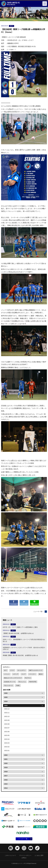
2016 (6, 780)
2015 (6, 784)
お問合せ (24, 858)
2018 (6, 772)
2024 (6, 701)
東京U (41, 674)
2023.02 (7, 747)
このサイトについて (10, 855)
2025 (6, 697)
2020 (6, 763)
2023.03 (7, 743)
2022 (6, 755)
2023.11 (7, 713)
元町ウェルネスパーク (36, 670)
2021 (6, 759)
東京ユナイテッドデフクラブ (13, 678)
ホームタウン (22, 670)
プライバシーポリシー (25, 855)
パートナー (32, 674)
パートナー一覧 (23, 839)
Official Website (10, 4)
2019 (6, 767)
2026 (6, 693)
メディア (16, 674)
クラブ (12, 670)
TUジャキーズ (8, 686)
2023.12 (7, 709)
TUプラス (28, 678)
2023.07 (7, 728)
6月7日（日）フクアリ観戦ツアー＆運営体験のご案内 (20, 627)
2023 (6, 706)
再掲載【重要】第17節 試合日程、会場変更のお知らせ (20, 655)
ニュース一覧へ (38, 612)
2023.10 (7, 716)
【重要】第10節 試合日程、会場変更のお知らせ (18, 633)
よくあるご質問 (39, 855)
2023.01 (7, 751)
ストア (24, 674)
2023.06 (7, 732)
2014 (6, 788)
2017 (6, 776)
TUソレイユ (22, 682)
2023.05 (7, 735)
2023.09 (7, 720)
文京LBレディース (10, 682)
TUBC (18, 686)
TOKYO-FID (33, 682)
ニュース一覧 (10, 8)
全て (6, 670)
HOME (3, 8)
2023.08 (7, 724)
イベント (7, 674)
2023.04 (7, 739)
